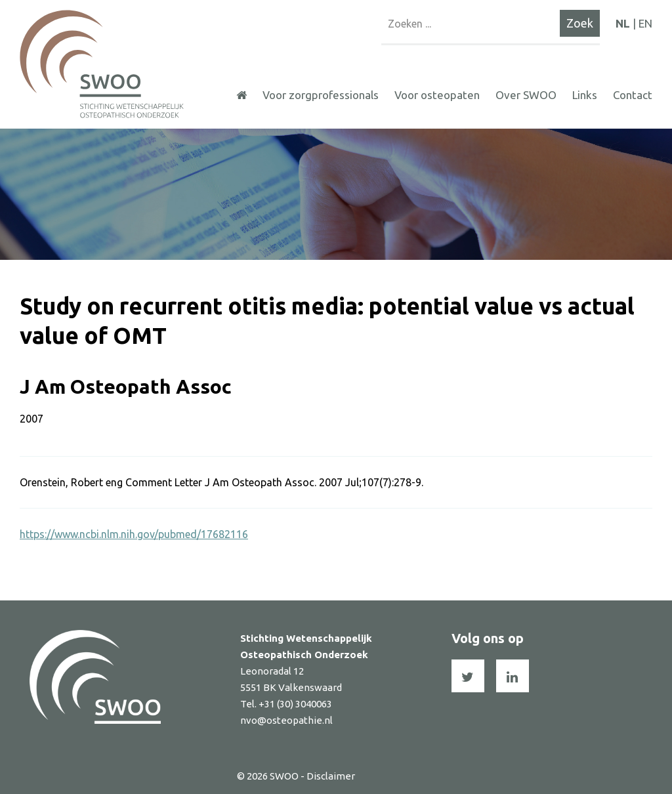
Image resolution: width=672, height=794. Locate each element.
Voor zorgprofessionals (321, 95)
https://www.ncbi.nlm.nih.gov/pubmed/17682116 (134, 534)
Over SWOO (526, 95)
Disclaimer (331, 776)
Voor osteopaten (437, 95)
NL (623, 23)
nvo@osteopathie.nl (286, 720)
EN (645, 23)
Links (585, 95)
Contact (633, 95)
